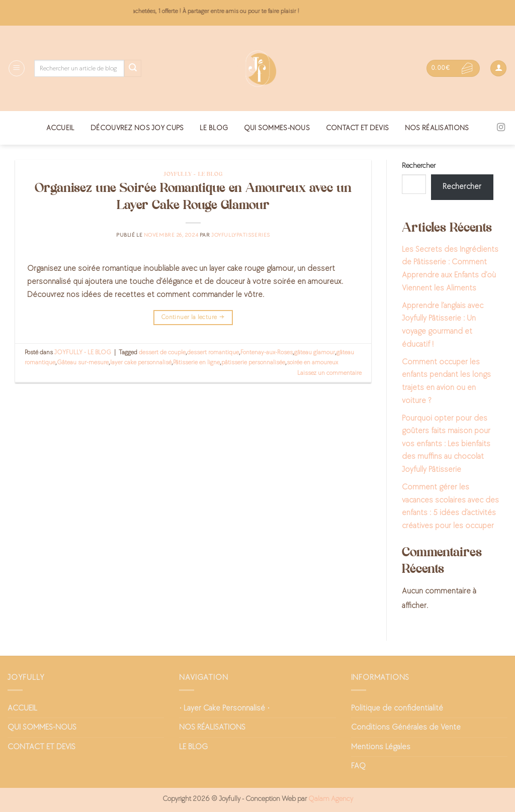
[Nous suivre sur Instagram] (501, 128)
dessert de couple (162, 352)
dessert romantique (213, 352)
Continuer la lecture (193, 317)
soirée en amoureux (312, 362)
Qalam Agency (331, 799)
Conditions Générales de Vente (406, 727)
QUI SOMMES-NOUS (277, 128)
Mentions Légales (381, 747)
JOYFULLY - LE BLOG (193, 174)
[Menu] (17, 68)
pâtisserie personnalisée (253, 362)
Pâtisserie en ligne (196, 362)
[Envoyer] (133, 68)
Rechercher (419, 166)
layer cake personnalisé (141, 362)
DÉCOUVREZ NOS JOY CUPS (137, 128)
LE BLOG (214, 128)
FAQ (358, 766)
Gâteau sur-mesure (83, 362)
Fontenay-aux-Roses (267, 352)
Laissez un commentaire (329, 373)
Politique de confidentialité (397, 708)
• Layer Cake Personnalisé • (224, 708)
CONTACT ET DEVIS (358, 128)
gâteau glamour (315, 352)
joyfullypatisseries (241, 235)
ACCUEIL (61, 128)
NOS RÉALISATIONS (437, 128)
